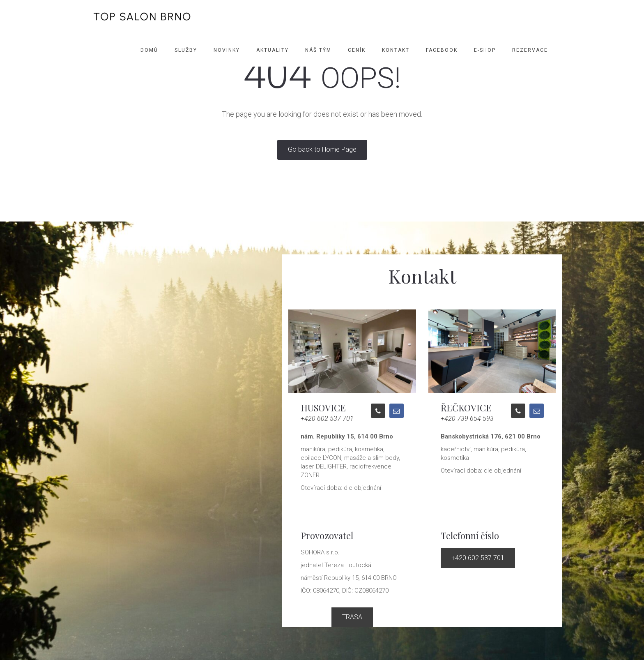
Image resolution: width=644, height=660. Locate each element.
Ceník (357, 50)
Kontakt (396, 50)
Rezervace (530, 50)
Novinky (227, 50)
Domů (149, 50)
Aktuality (273, 50)
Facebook (442, 50)
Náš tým (318, 50)
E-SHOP (485, 50)
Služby (186, 50)
